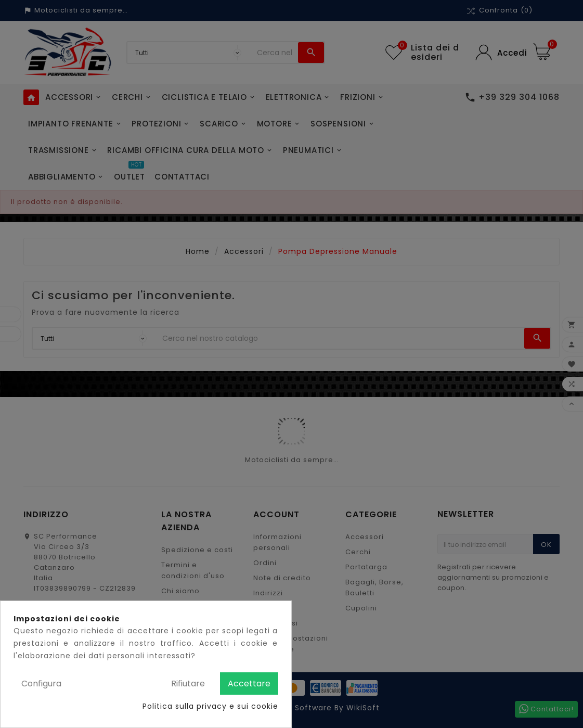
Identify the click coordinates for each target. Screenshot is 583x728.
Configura (41, 684)
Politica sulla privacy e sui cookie (210, 706)
